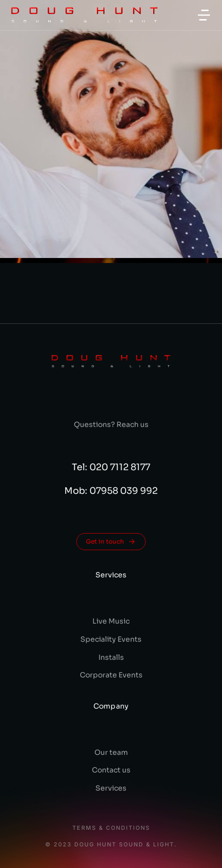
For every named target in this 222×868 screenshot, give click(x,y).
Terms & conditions (111, 828)
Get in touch (111, 542)
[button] (204, 15)
